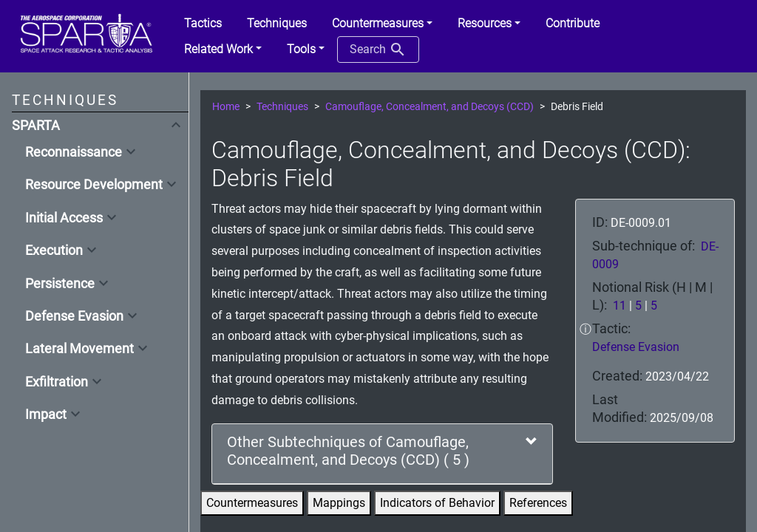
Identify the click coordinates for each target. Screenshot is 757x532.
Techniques (282, 107)
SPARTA (36, 126)
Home (226, 107)
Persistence (60, 284)
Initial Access (64, 218)
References (538, 503)
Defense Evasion (74, 316)
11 (619, 306)
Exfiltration (57, 382)
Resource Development (94, 185)
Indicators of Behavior (437, 503)
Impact (46, 415)
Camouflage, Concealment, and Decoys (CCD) (430, 107)
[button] (382, 24)
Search (378, 50)
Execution (54, 250)
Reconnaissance (74, 152)
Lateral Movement (79, 349)
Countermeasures (252, 503)
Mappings (339, 503)
